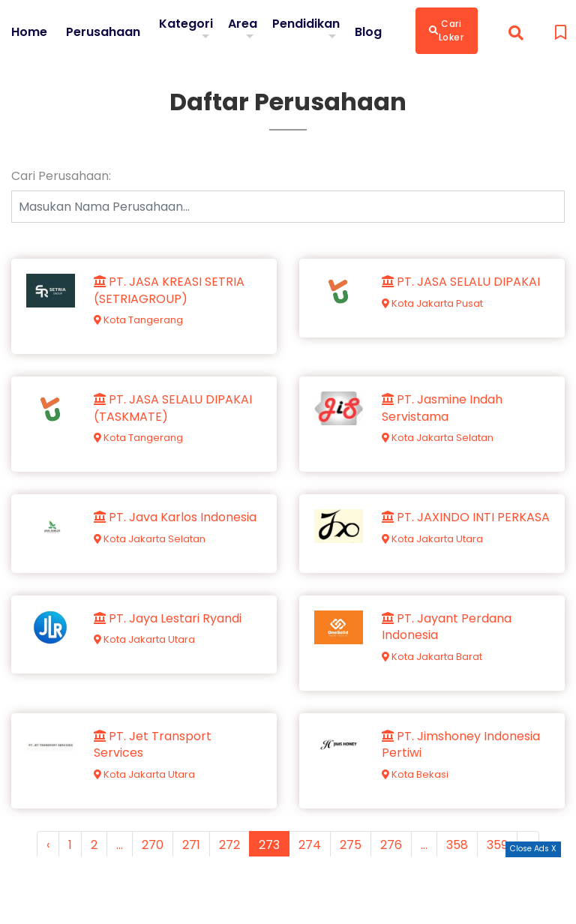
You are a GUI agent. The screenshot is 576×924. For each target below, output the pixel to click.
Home (29, 32)
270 (153, 845)
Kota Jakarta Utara (432, 539)
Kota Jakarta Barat (432, 657)
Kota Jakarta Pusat (432, 303)
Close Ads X (533, 849)
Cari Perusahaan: (61, 176)
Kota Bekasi (415, 774)
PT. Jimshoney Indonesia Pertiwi (461, 745)
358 (457, 845)
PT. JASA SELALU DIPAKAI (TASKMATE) (173, 408)
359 (497, 845)
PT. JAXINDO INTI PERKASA (466, 517)
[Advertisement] (288, 890)
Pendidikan (306, 24)
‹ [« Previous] (48, 845)
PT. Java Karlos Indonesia (175, 517)
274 (310, 845)
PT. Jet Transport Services (153, 745)
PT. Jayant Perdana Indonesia (447, 627)
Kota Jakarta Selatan (438, 438)
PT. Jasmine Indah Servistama (442, 408)
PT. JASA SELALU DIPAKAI (461, 282)
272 (229, 845)
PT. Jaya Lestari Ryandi (168, 619)
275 (351, 845)
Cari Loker (447, 30)
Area (243, 24)
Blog (368, 32)
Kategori (186, 24)
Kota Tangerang (138, 320)
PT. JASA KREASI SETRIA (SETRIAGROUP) (169, 290)
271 (191, 845)
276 (391, 845)
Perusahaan (103, 32)
